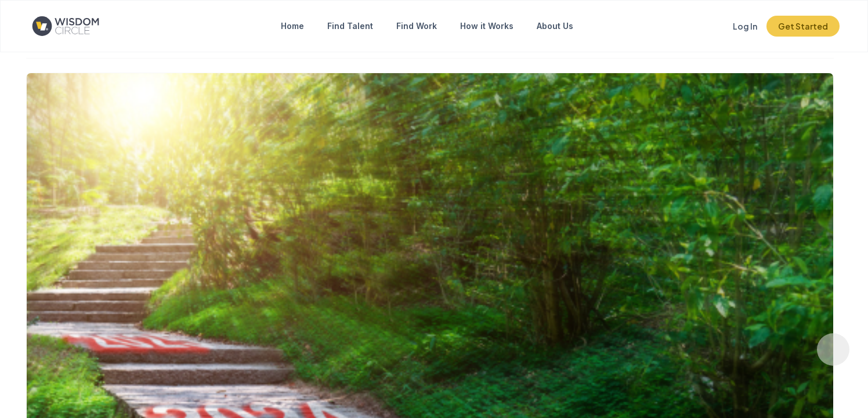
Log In (745, 26)
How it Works (487, 26)
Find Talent (350, 26)
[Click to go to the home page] (75, 26)
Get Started (803, 26)
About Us (555, 26)
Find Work (417, 26)
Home (292, 26)
